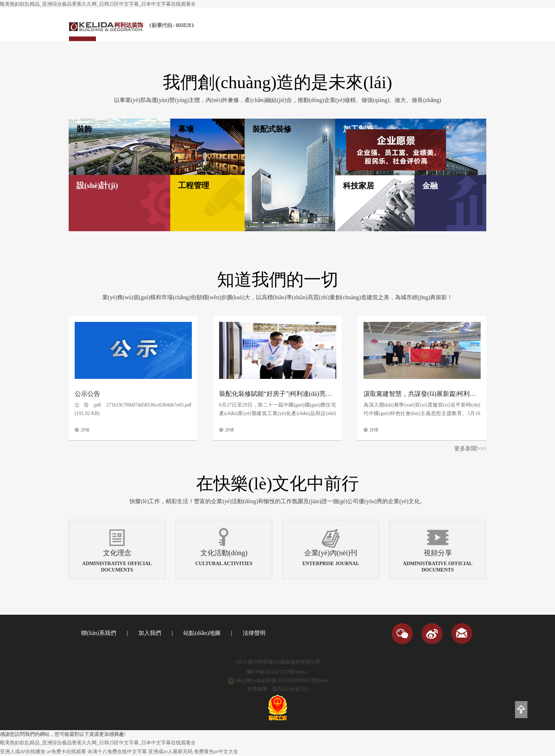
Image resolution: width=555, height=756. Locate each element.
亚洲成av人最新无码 (170, 752)
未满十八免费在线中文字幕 (117, 752)
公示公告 (87, 394)
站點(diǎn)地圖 (202, 633)
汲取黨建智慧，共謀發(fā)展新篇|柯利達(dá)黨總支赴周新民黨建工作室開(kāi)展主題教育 (422, 394)
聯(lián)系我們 (99, 633)
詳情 (85, 430)
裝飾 (84, 129)
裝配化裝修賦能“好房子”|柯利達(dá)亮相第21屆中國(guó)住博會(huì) (277, 394)
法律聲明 (254, 633)
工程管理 (194, 185)
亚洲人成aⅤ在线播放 (23, 752)
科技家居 (359, 186)
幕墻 (186, 129)
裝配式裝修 (272, 129)
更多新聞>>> (470, 448)
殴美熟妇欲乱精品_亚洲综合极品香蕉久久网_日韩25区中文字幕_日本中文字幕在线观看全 (98, 4)
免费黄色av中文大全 (216, 752)
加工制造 (359, 129)
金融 (430, 186)
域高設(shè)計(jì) (290, 689)
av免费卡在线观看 (66, 752)
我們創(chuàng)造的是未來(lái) (277, 82)
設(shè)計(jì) (97, 185)
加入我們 (150, 633)
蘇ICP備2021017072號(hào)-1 (278, 672)
